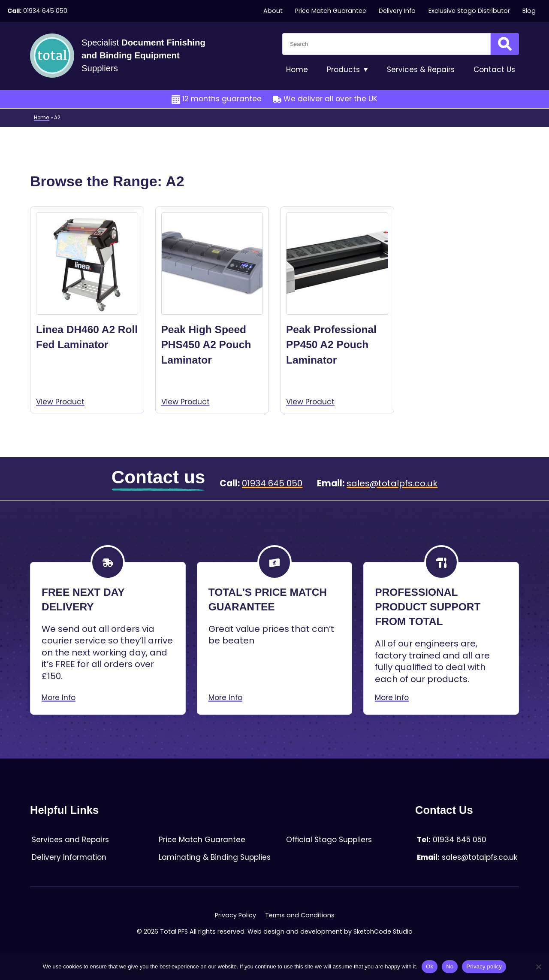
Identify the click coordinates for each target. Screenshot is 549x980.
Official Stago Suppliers (329, 840)
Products (347, 70)
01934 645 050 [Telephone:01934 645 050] (45, 11)
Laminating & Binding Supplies (215, 857)
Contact (494, 70)
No (450, 966)
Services (421, 70)
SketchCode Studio (383, 931)
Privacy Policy (235, 915)
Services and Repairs (70, 840)
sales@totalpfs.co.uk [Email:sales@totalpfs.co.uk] (392, 483)
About (273, 11)
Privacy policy (484, 966)
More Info (59, 698)
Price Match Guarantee (331, 11)
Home (297, 70)
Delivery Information (69, 857)
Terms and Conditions (300, 915)
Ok (430, 966)
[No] (538, 967)
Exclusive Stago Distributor (469, 11)
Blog (529, 11)
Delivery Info (397, 11)
